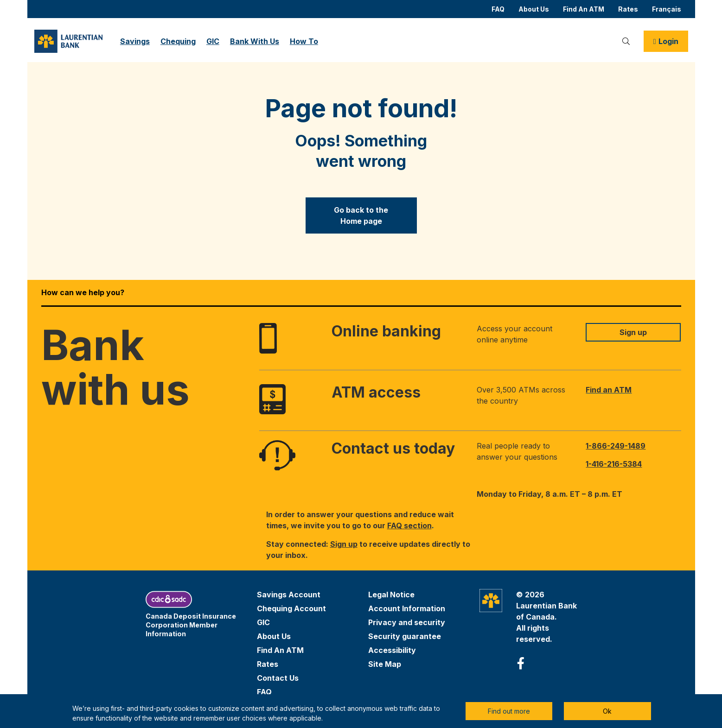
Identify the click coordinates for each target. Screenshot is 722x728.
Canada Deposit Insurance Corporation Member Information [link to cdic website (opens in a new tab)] (191, 625)
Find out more (509, 711)
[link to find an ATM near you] (633, 390)
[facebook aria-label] (521, 664)
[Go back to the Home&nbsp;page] (361, 215)
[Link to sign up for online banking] (633, 332)
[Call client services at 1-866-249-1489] (633, 446)
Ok (607, 711)
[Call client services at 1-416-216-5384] (633, 464)
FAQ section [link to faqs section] (409, 525)
